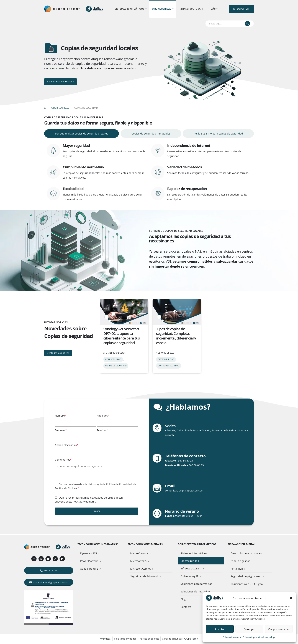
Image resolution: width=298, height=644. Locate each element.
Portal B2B (237, 569)
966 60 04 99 (196, 465)
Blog (183, 599)
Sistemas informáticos (130, 9)
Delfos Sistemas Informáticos (197, 544)
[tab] (82, 134)
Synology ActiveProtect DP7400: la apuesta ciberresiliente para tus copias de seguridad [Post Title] (122, 336)
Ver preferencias (279, 629)
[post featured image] (124, 312)
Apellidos (103, 416)
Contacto (186, 607)
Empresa (61, 430)
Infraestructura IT (191, 9)
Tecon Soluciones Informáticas (98, 544)
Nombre (61, 416)
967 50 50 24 (186, 461)
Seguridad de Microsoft (144, 576)
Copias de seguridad (116, 366)
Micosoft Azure (139, 553)
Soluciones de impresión (195, 591)
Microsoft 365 (138, 561)
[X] (41, 559)
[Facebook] (34, 559)
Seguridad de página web (246, 576)
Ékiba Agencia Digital (242, 544)
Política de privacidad (253, 637)
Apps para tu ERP (91, 569)
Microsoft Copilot (140, 569)
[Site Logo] (95, 9)
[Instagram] (55, 559)
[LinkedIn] (62, 559)
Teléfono (103, 430)
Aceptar (220, 629)
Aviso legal (271, 637)
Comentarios (63, 460)
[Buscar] (247, 24)
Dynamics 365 (88, 553)
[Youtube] (48, 559)
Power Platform (89, 561)
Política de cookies (232, 637)
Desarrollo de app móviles (246, 553)
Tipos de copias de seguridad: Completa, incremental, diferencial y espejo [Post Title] (176, 336)
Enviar (97, 511)
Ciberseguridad (162, 9)
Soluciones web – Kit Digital (247, 584)
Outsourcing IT (189, 576)
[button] (291, 598)
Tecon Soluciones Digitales (145, 544)
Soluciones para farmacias (196, 584)
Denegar (249, 629)
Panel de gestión (241, 561)
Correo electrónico (67, 445)
